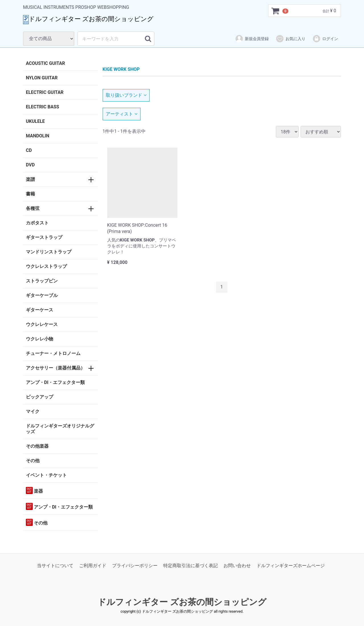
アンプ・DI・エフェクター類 (55, 382)
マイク (33, 411)
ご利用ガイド (93, 566)
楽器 (34, 490)
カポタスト (37, 223)
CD (29, 150)
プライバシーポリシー (135, 566)
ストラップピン (42, 281)
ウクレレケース (42, 324)
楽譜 (30, 179)
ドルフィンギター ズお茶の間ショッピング (182, 602)
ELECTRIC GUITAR (45, 92)
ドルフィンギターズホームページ (291, 566)
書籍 (30, 194)
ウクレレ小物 (40, 339)
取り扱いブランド (126, 95)
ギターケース (40, 310)
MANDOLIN (38, 136)
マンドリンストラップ (49, 252)
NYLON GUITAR (42, 78)
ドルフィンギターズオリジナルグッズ (60, 429)
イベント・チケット (46, 475)
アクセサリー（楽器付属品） (55, 368)
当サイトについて (55, 566)
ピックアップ (40, 397)
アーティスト (122, 114)
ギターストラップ (44, 237)
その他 (33, 461)
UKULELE (35, 121)
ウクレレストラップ (46, 266)
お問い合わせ (237, 566)
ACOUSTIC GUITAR (45, 63)
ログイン (325, 39)
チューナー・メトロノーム (53, 353)
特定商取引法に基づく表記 (191, 566)
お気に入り (290, 39)
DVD (30, 165)
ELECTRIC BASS (43, 107)
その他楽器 (37, 446)
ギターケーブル (42, 295)
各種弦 (33, 208)
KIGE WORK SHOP (121, 69)
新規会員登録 (252, 39)
